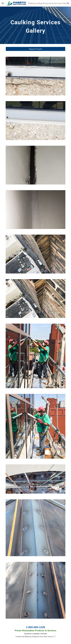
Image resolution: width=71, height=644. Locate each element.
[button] (3, 3)
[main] (35, 25)
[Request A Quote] (35, 49)
